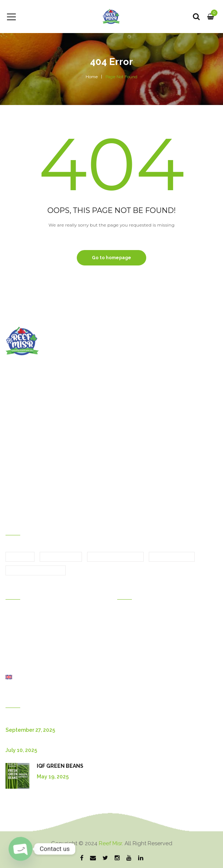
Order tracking (134, 667)
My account (131, 626)
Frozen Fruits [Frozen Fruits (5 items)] (172, 557)
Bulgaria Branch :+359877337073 (51, 492)
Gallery (14, 626)
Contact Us (19, 647)
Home (92, 77)
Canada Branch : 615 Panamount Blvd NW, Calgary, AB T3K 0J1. (89, 452)
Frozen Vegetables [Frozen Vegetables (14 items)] (36, 571)
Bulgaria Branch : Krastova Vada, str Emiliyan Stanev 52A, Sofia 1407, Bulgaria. (105, 439)
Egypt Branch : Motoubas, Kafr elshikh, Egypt (67, 426)
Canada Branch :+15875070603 (50, 505)
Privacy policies (136, 677)
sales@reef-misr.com (39, 465)
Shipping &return (137, 657)
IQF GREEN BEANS (60, 766)
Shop (12, 667)
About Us (17, 657)
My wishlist (130, 647)
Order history (133, 616)
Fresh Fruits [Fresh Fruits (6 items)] (61, 557)
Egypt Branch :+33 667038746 (49, 478)
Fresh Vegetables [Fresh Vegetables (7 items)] (115, 557)
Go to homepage (111, 258)
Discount (128, 636)
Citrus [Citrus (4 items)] (20, 557)
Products (16, 636)
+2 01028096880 (110, 478)
